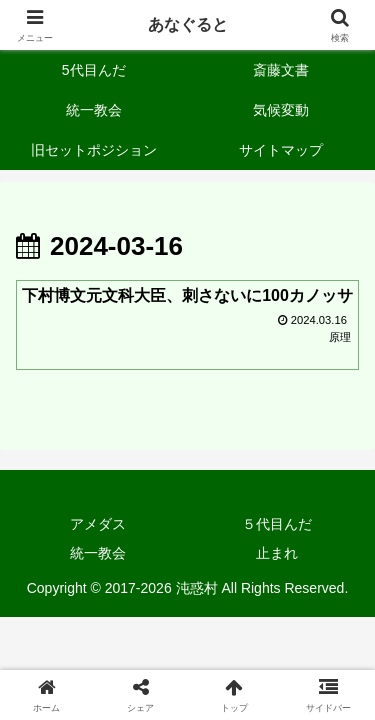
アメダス (98, 524)
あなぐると (188, 24)
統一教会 (98, 553)
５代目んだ (277, 524)
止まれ (277, 553)
